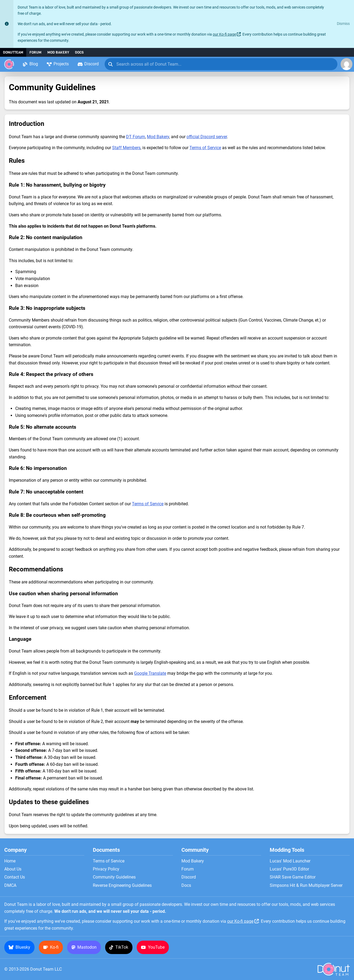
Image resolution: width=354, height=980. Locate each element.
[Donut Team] (9, 64)
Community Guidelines (114, 877)
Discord (88, 64)
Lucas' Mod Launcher (290, 861)
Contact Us (15, 877)
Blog (30, 64)
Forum (35, 52)
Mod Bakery (58, 52)
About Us (13, 869)
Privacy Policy (106, 869)
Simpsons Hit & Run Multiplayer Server (306, 885)
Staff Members (126, 148)
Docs (79, 52)
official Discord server (207, 137)
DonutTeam (13, 52)
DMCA (10, 885)
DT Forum (136, 137)
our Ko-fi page (224, 34)
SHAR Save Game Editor (293, 877)
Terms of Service (205, 148)
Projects (58, 64)
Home (10, 861)
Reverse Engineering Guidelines (122, 885)
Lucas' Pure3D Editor (289, 869)
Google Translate (150, 673)
